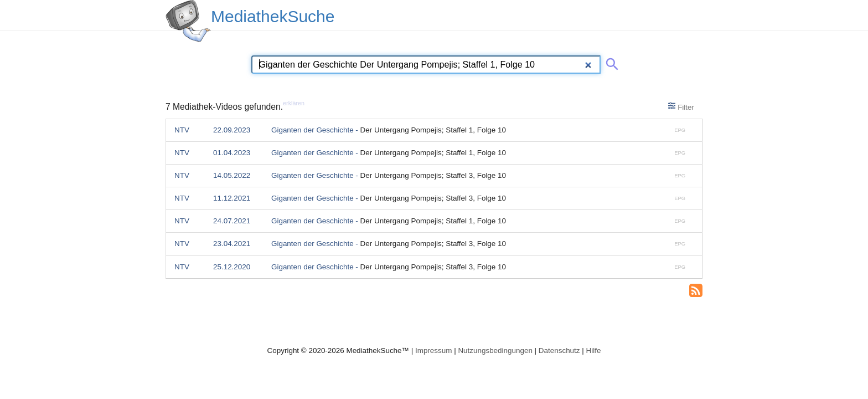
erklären (294, 103)
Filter (681, 106)
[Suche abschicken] (610, 62)
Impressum (433, 351)
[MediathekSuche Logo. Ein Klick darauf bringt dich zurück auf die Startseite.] (188, 21)
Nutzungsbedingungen (495, 351)
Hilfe (594, 351)
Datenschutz (559, 351)
